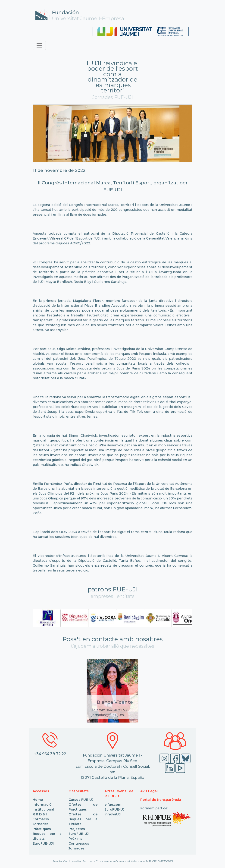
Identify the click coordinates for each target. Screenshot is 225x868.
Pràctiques (42, 829)
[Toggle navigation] (39, 45)
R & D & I (40, 814)
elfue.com (113, 805)
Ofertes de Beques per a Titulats (83, 819)
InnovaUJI (113, 814)
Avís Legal (149, 791)
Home (38, 800)
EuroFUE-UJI (43, 843)
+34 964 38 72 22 (50, 754)
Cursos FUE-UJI (81, 800)
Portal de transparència (161, 800)
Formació (41, 819)
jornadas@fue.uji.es (108, 715)
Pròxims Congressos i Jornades (83, 843)
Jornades (41, 824)
